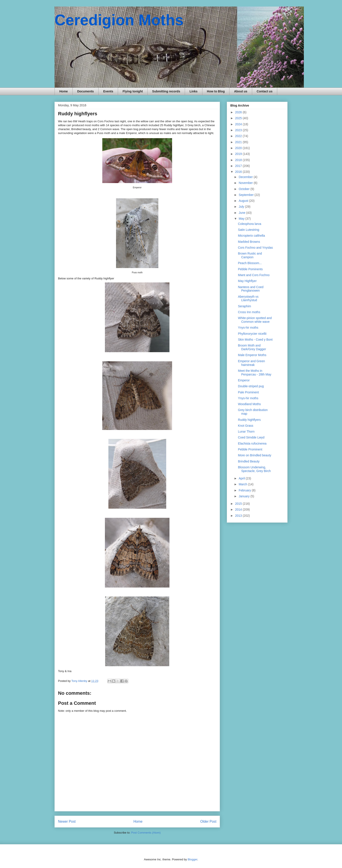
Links (194, 91)
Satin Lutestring (249, 230)
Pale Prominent (248, 392)
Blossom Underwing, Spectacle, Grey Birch (254, 469)
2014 (239, 510)
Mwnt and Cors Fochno (254, 275)
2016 (239, 172)
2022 (239, 136)
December (246, 177)
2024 (239, 124)
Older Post (208, 821)
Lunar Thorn (246, 431)
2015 (239, 504)
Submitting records (166, 91)
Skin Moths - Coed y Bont (255, 340)
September (246, 195)
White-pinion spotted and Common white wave (255, 320)
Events (108, 91)
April (242, 478)
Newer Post (67, 821)
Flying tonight (133, 91)
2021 (239, 142)
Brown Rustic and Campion (250, 255)
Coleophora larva (250, 224)
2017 (239, 166)
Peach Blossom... (250, 263)
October (245, 189)
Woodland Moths (249, 404)
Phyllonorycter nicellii (252, 334)
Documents (85, 91)
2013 (239, 516)
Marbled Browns (249, 242)
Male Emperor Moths (252, 355)
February (245, 490)
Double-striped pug (251, 386)
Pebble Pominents (250, 269)
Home (64, 91)
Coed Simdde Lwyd (251, 437)
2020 (239, 148)
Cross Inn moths (249, 312)
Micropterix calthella (251, 236)
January (245, 496)
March (243, 484)
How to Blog (216, 91)
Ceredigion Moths (119, 20)
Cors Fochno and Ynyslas (255, 248)
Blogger (192, 859)
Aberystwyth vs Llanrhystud (248, 298)
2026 (239, 112)
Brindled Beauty (249, 461)
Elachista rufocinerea (252, 443)
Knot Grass (246, 426)
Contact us (265, 91)
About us (241, 91)
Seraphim (245, 306)
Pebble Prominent (250, 449)
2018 (239, 160)
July (242, 207)
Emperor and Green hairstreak (251, 363)
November (246, 183)
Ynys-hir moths (248, 328)
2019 (239, 154)
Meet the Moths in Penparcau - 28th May (255, 373)
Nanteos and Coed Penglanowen (251, 289)
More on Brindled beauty (255, 455)
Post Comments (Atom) (146, 833)
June (242, 213)
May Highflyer (247, 281)
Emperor (244, 380)
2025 (239, 118)
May (242, 219)
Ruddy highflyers (249, 420)
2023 (239, 130)
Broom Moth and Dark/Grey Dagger (252, 347)
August (244, 201)
